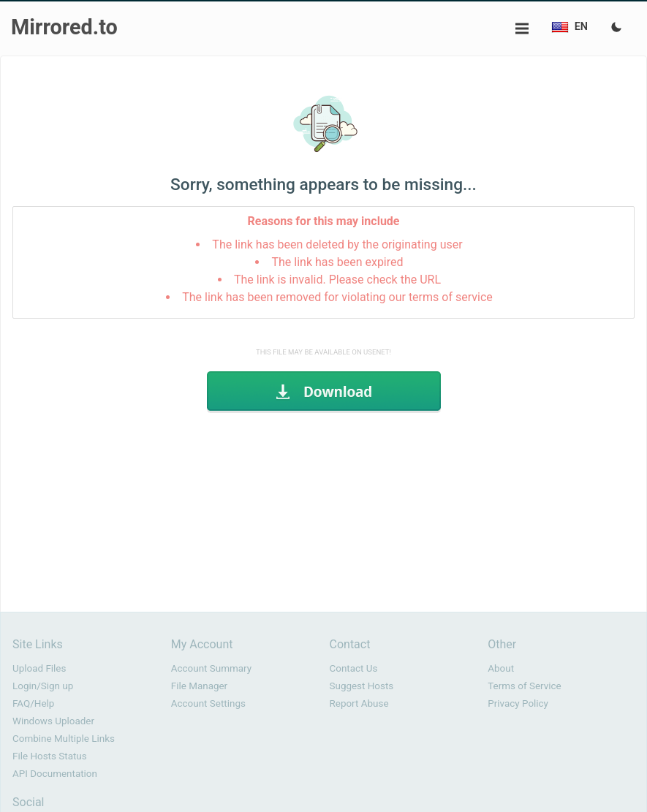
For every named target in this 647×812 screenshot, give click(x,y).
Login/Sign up (43, 686)
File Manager (199, 686)
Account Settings (208, 703)
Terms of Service (524, 686)
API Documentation (55, 774)
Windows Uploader (53, 721)
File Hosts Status (50, 756)
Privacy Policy (518, 703)
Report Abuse (359, 703)
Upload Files (39, 668)
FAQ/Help (33, 703)
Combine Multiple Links (64, 739)
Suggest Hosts (362, 686)
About (501, 668)
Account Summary (211, 668)
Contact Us (354, 668)
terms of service (451, 297)
